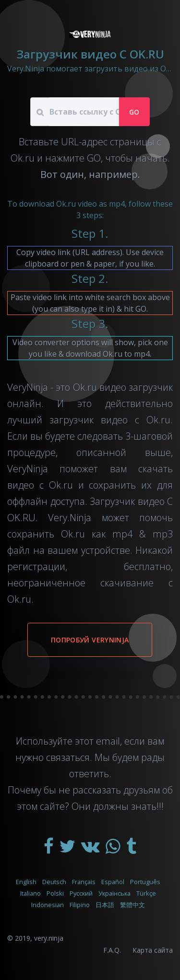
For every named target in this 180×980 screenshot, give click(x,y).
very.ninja (49, 938)
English (26, 882)
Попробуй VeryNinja (90, 640)
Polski (55, 893)
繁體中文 (132, 905)
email (108, 741)
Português (145, 882)
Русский (81, 893)
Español (113, 882)
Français (84, 882)
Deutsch (54, 882)
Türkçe (146, 893)
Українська (114, 893)
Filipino (80, 905)
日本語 (105, 905)
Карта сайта (153, 950)
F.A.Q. (112, 950)
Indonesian (48, 905)
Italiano (30, 893)
